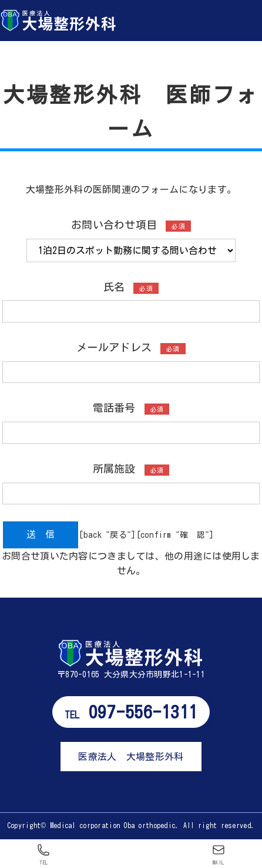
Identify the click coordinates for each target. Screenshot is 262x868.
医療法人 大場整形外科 (131, 757)
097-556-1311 (131, 712)
